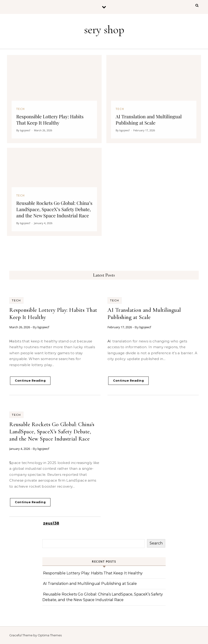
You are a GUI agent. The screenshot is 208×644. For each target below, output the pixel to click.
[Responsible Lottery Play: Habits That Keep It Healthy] (54, 99)
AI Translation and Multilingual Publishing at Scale (90, 584)
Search (156, 543)
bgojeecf (43, 327)
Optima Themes (50, 635)
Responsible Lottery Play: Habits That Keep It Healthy (93, 573)
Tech (16, 300)
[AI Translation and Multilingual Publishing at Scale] (154, 99)
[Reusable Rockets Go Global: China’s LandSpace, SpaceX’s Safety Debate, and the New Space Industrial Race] (54, 192)
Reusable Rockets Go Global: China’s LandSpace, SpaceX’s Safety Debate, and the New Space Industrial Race (52, 432)
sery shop (104, 30)
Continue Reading (30, 381)
